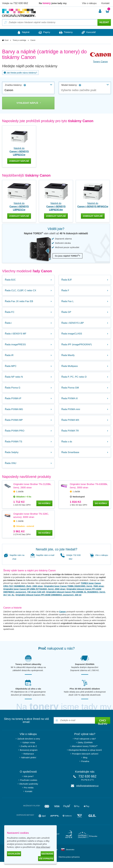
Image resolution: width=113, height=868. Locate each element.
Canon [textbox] (9, 90)
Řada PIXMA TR (70, 436)
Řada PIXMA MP (14, 424)
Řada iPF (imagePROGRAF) (77, 346)
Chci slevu (103, 727)
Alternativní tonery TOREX (85, 752)
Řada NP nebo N (14, 380)
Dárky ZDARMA (85, 749)
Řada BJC (10, 280)
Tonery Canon (100, 62)
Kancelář (90, 32)
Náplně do (19, 151)
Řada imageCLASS (72, 335)
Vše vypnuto (46, 859)
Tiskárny (66, 32)
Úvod (6, 40)
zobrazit (19, 216)
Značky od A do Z (29, 752)
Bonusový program (29, 756)
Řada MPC (11, 369)
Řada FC (10, 313)
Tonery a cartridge (19, 40)
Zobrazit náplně (19, 161)
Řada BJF (67, 280)
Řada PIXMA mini (71, 413)
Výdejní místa (29, 749)
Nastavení (47, 854)
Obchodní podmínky (29, 790)
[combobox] (28, 88)
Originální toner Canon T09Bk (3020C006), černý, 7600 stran (74, 592)
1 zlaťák (20, 497)
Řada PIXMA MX (71, 424)
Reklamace (29, 760)
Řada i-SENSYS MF (16, 335)
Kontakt (105, 3)
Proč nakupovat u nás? (85, 745)
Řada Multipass (70, 369)
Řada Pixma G (13, 391)
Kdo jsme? (29, 782)
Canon (63, 618)
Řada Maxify (68, 358)
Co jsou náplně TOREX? (68, 256)
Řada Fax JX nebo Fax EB (19, 302)
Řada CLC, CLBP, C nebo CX (21, 291)
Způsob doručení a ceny (29, 745)
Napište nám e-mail (42, 561)
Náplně (22, 32)
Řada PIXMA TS (14, 447)
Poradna (85, 767)
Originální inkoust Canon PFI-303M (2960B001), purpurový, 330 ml (48, 601)
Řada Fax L (68, 302)
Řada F (66, 291)
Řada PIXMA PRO (15, 436)
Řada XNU (11, 469)
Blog (85, 764)
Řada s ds (67, 447)
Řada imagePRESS (15, 346)
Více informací (43, 847)
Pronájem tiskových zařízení (85, 760)
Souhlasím (14, 854)
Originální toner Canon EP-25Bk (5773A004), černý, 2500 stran (34, 595)
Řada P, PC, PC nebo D (74, 380)
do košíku (44, 509)
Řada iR (9, 358)
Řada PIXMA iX (70, 402)
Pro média (29, 794)
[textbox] (85, 90)
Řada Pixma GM (70, 391)
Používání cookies (29, 786)
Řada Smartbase (71, 458)
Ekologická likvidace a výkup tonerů (85, 756)
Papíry (44, 32)
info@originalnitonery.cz (87, 792)
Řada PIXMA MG (14, 413)
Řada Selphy (12, 458)
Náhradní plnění (29, 764)
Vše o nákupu (89, 3)
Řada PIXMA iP (13, 402)
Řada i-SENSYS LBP (73, 324)
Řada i (8, 324)
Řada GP (67, 313)
